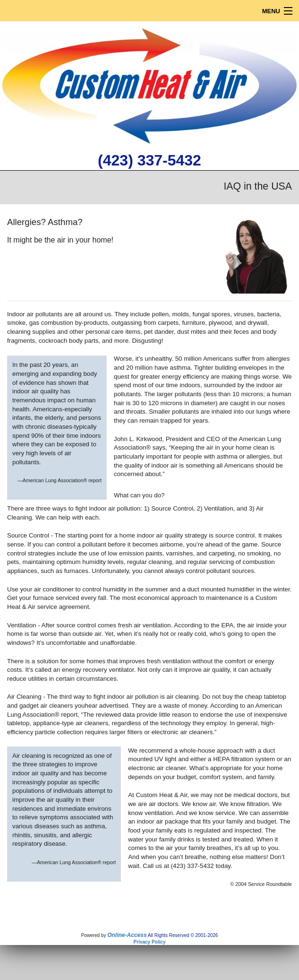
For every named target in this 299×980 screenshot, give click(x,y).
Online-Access (127, 935)
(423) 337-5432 (149, 160)
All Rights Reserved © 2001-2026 (183, 935)
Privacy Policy (150, 942)
